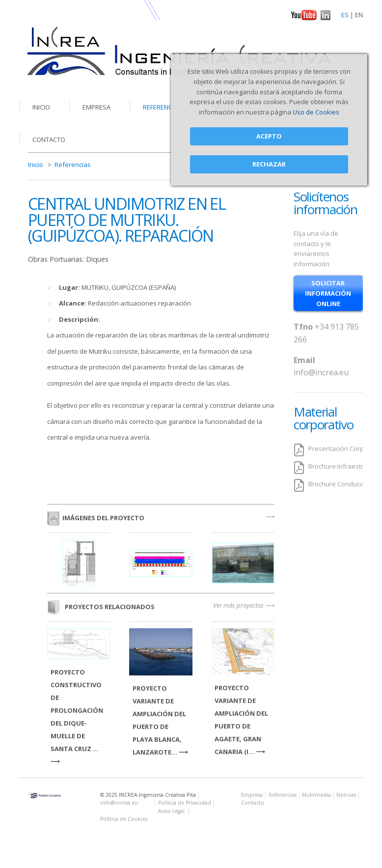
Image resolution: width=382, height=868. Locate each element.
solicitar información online (328, 293)
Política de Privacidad (185, 803)
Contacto (49, 140)
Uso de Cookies (316, 112)
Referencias (162, 107)
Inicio (41, 107)
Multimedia (316, 795)
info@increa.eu (321, 372)
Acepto (269, 136)
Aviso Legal (172, 811)
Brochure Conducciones (344, 484)
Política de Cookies (124, 819)
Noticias (346, 795)
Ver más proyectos (238, 605)
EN (359, 15)
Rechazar (269, 164)
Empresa (96, 107)
